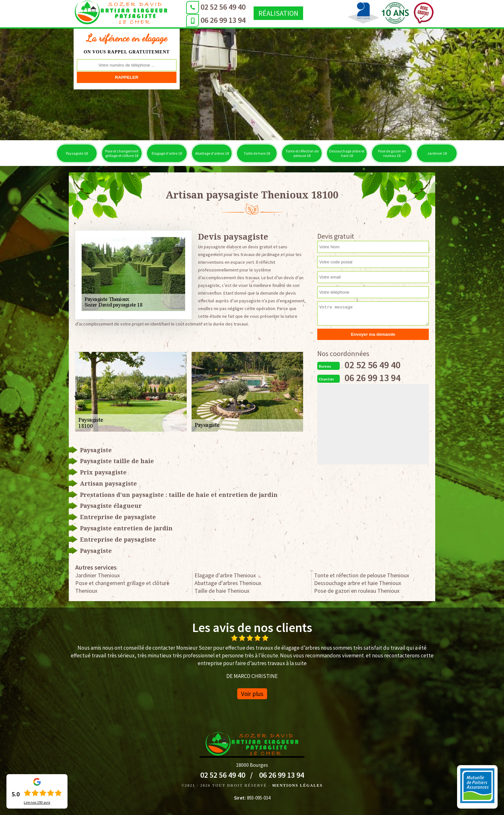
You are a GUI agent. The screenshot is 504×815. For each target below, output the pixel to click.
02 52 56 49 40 (215, 7)
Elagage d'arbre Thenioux (225, 575)
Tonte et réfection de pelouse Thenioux (362, 575)
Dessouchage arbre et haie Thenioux (358, 583)
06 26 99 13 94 (215, 20)
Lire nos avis (37, 802)
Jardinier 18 (437, 153)
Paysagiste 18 (77, 153)
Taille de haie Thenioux (222, 591)
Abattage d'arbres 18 (212, 153)
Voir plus (252, 694)
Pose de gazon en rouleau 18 (392, 153)
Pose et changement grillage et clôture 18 (122, 153)
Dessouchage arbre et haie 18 (347, 153)
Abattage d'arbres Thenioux (228, 583)
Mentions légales (297, 785)
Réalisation (270, 13)
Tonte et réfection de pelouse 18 (302, 153)
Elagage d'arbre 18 (167, 153)
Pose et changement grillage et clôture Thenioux (122, 587)
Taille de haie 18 (257, 153)
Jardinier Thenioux (98, 575)
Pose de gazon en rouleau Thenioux (357, 591)
